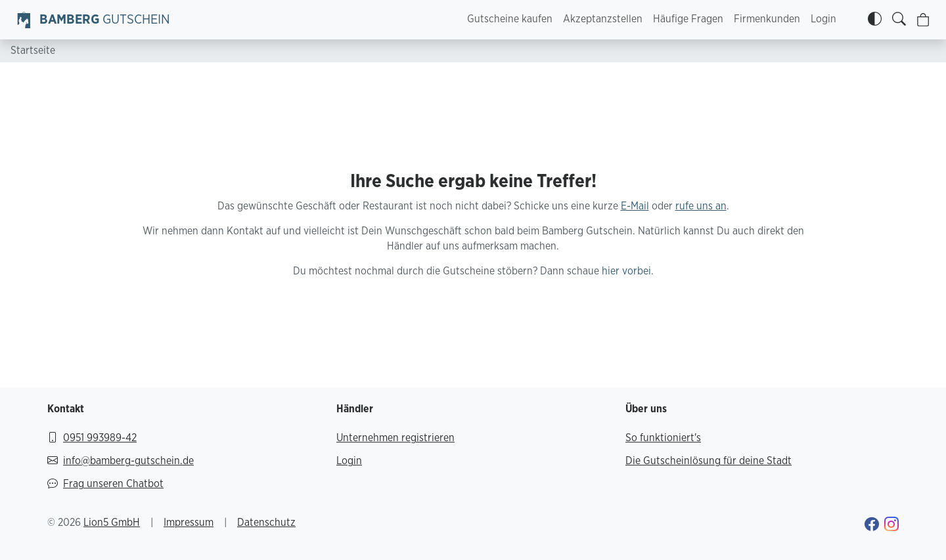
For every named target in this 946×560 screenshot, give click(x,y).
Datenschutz (266, 523)
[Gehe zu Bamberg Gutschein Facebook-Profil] (872, 526)
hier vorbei (626, 271)
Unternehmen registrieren (395, 438)
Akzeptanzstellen (603, 19)
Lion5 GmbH (112, 523)
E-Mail (635, 206)
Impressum (189, 523)
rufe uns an (701, 206)
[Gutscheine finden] (899, 20)
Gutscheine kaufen (510, 19)
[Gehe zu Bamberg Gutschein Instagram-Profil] (891, 526)
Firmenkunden (767, 19)
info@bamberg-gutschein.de (121, 461)
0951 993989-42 (92, 438)
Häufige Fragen (688, 19)
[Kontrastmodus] (875, 20)
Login (823, 19)
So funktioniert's (663, 438)
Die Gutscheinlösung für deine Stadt (709, 461)
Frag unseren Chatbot (105, 484)
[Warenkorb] (923, 20)
